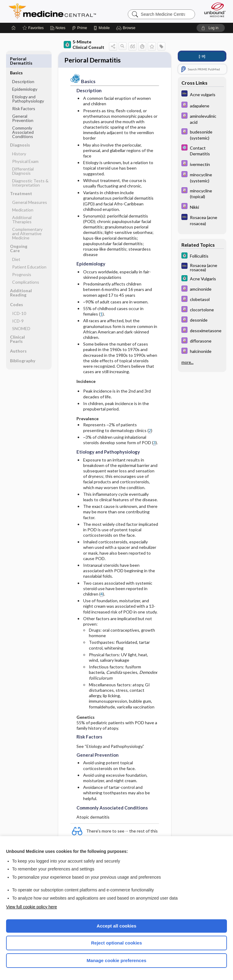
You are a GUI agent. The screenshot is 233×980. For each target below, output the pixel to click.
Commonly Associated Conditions (23, 118)
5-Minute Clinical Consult (84, 44)
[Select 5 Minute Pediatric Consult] (202, 150)
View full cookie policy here (32, 907)
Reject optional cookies (116, 943)
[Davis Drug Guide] (202, 105)
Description (23, 68)
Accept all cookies (117, 926)
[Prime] (79, 28)
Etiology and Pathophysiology (28, 85)
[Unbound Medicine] (213, 10)
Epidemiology (25, 75)
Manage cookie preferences (117, 960)
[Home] (14, 28)
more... (187, 362)
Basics (16, 59)
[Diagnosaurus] (202, 94)
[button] (127, 28)
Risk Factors (24, 95)
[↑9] (202, 56)
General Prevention (23, 104)
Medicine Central (56, 11)
